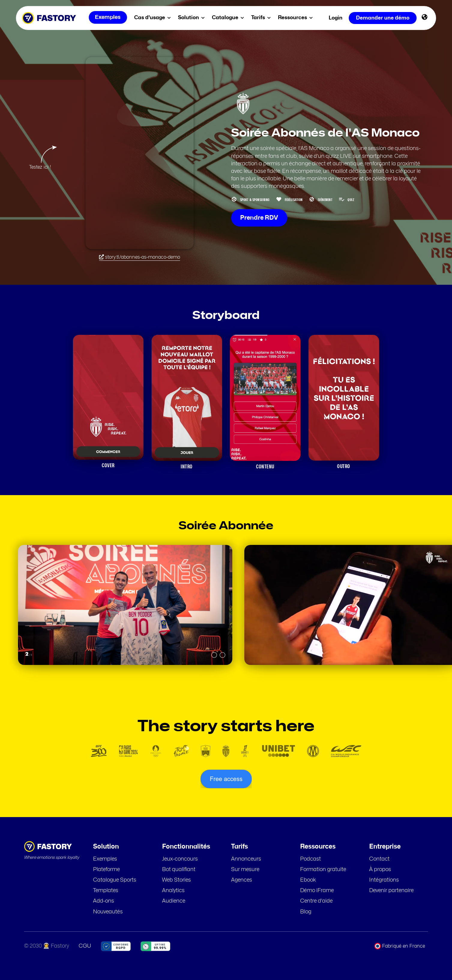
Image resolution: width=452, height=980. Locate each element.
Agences (242, 880)
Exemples (105, 859)
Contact (379, 859)
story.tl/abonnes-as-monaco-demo (140, 257)
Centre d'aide (316, 901)
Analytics (173, 891)
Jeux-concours (180, 859)
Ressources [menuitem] (297, 18)
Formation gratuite (323, 870)
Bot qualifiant (179, 870)
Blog (306, 912)
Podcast (310, 859)
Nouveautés (108, 912)
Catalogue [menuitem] (229, 18)
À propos (380, 870)
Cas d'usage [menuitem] (154, 18)
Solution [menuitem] (193, 18)
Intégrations (384, 880)
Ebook (308, 880)
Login (336, 18)
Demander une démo (383, 18)
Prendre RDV (259, 218)
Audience (174, 901)
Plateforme (106, 870)
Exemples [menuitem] (107, 18)
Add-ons (104, 901)
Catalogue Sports (115, 880)
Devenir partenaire (391, 891)
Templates (106, 891)
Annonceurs (246, 859)
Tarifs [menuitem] (262, 18)
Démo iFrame (317, 891)
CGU (85, 946)
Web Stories (176, 880)
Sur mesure (245, 870)
